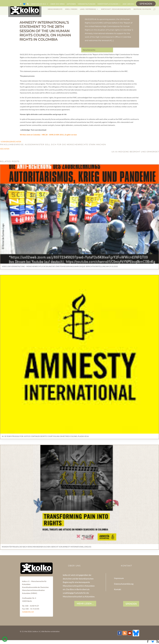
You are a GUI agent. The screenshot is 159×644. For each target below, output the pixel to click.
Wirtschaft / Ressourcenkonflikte (116, 9)
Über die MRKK (58, 4)
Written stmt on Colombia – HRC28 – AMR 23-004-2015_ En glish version (48, 135)
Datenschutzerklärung (124, 584)
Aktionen (71, 4)
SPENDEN (131, 604)
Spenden (146, 4)
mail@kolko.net (28, 612)
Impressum (119, 578)
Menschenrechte (55, 9)
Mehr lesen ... (85, 604)
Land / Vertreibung (88, 9)
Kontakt (118, 589)
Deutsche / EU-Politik (142, 9)
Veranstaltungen (87, 4)
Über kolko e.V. (38, 4)
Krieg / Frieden (71, 9)
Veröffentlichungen (108, 4)
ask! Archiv (128, 4)
